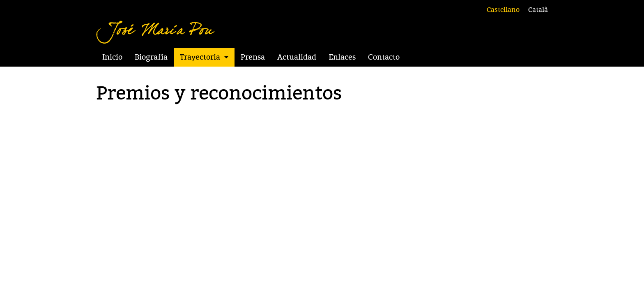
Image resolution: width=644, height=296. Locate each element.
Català (538, 10)
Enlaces (342, 57)
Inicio (112, 57)
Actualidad (297, 57)
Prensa (253, 57)
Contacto (384, 57)
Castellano (503, 10)
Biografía (151, 57)
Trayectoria (200, 57)
